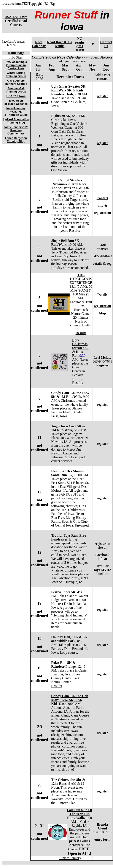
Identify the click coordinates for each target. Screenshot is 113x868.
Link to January (70, 858)
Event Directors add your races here (85, 59)
